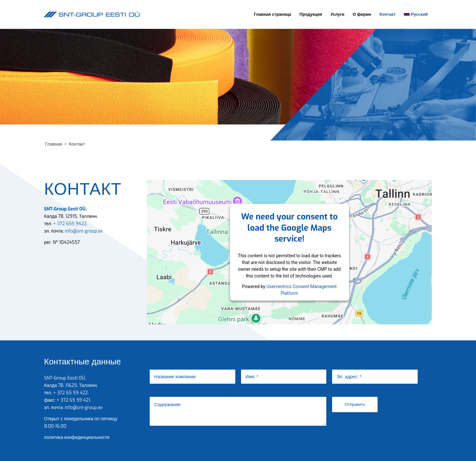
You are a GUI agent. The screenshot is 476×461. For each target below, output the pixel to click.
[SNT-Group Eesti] (92, 14)
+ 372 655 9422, (70, 224)
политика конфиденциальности (77, 437)
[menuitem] (272, 14)
